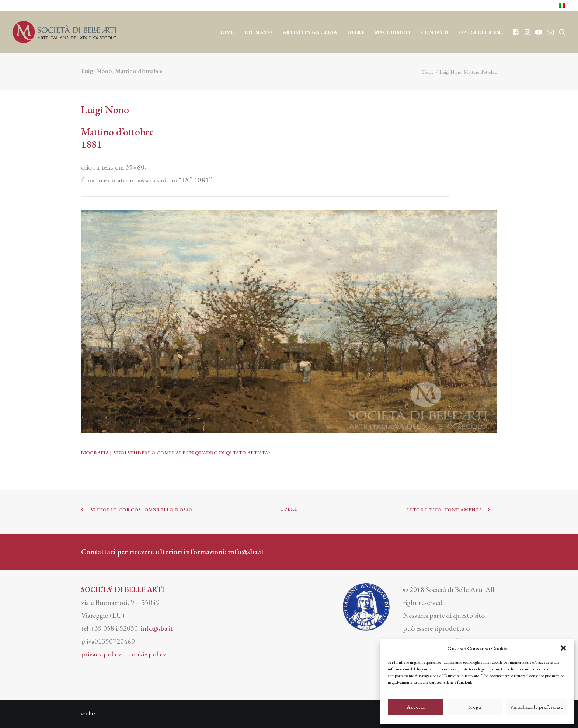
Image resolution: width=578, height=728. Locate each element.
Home (226, 32)
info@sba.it (246, 552)
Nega (475, 707)
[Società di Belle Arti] (65, 32)
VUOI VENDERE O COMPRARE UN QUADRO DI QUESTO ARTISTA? (192, 453)
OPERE (356, 32)
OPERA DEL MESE (480, 32)
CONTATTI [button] (435, 32)
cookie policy (147, 654)
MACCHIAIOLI (393, 32)
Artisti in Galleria (310, 32)
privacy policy (101, 654)
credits (88, 713)
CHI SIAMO (258, 32)
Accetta (416, 707)
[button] (563, 648)
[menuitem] (562, 6)
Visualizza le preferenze (536, 707)
